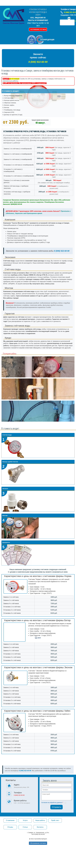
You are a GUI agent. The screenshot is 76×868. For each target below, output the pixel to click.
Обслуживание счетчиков (38, 29)
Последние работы (10, 353)
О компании (10, 820)
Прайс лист (55, 820)
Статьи (25, 827)
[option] (38, 367)
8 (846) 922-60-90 (62, 251)
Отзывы (10, 827)
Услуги (25, 820)
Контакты (40, 827)
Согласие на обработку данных (52, 803)
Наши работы (40, 820)
